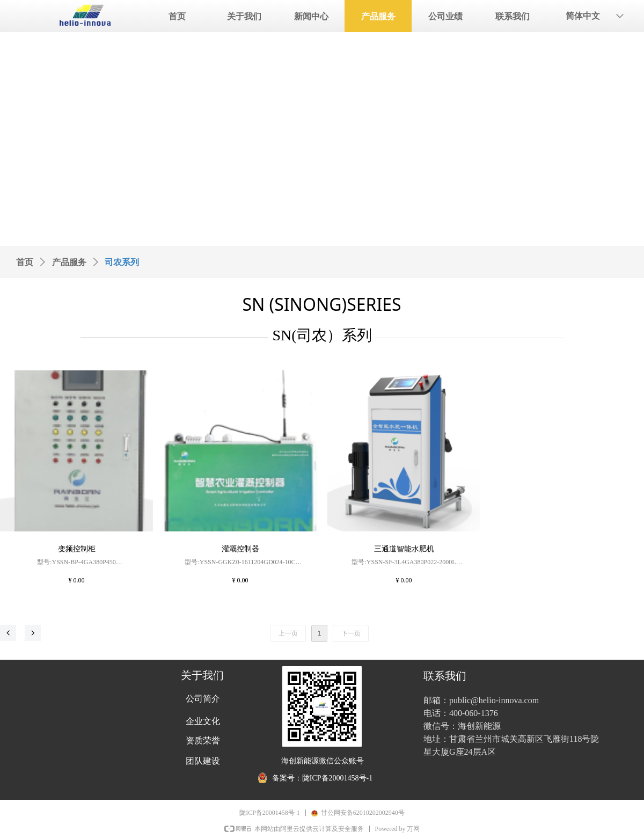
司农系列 (122, 262)
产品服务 (69, 262)
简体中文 (583, 16)
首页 (25, 262)
